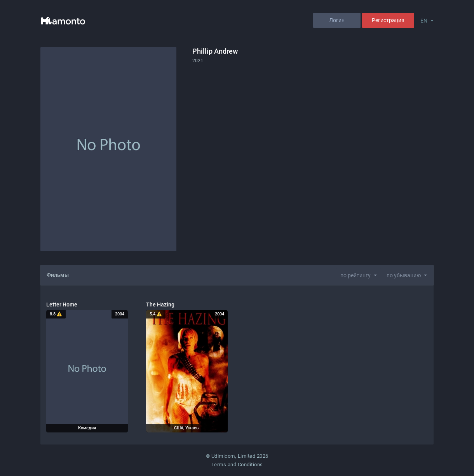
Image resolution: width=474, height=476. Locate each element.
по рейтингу (355, 275)
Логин (337, 20)
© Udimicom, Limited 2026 (237, 456)
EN (424, 21)
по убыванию (404, 275)
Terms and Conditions (237, 465)
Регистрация (388, 20)
